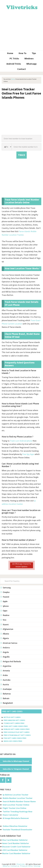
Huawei (5, 597)
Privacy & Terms (26, 866)
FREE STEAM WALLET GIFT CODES (17, 735)
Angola (5, 652)
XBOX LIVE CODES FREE (13, 741)
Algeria (5, 638)
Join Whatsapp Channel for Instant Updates (22, 565)
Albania (5, 634)
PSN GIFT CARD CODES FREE (15, 738)
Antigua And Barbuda (11, 661)
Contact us (15, 866)
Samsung (6, 588)
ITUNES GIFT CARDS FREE (14, 723)
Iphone (5, 606)
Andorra (5, 648)
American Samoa (9, 643)
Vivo (3, 620)
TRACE (22, 155)
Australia (6, 680)
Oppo (4, 611)
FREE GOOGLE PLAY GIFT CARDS (17, 732)
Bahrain (5, 698)
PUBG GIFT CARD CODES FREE (16, 726)
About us (6, 866)
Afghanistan (7, 629)
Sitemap (37, 866)
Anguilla (5, 657)
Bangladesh (7, 703)
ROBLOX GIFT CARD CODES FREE (17, 729)
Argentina (6, 666)
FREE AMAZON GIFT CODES (14, 720)
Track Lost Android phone (21, 441)
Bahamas (6, 694)
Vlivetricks (22, 7)
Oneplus (5, 592)
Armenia (5, 671)
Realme (5, 615)
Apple (4, 601)
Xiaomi (5, 624)
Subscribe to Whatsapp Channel (16, 761)
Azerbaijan (6, 689)
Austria (5, 684)
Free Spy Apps (28, 454)
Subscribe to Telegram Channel (16, 769)
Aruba (4, 675)
